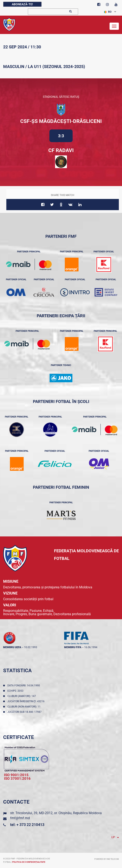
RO (108, 12)
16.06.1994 (91, 647)
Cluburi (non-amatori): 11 (25, 707)
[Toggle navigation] (114, 26)
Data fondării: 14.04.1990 (24, 686)
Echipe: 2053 (16, 691)
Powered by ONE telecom (107, 859)
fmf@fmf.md (20, 818)
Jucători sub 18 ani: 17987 (25, 712)
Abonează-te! (22, 4)
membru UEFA (12, 647)
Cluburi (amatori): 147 (22, 696)
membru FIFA (73, 647)
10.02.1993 (31, 647)
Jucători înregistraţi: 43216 (27, 701)
